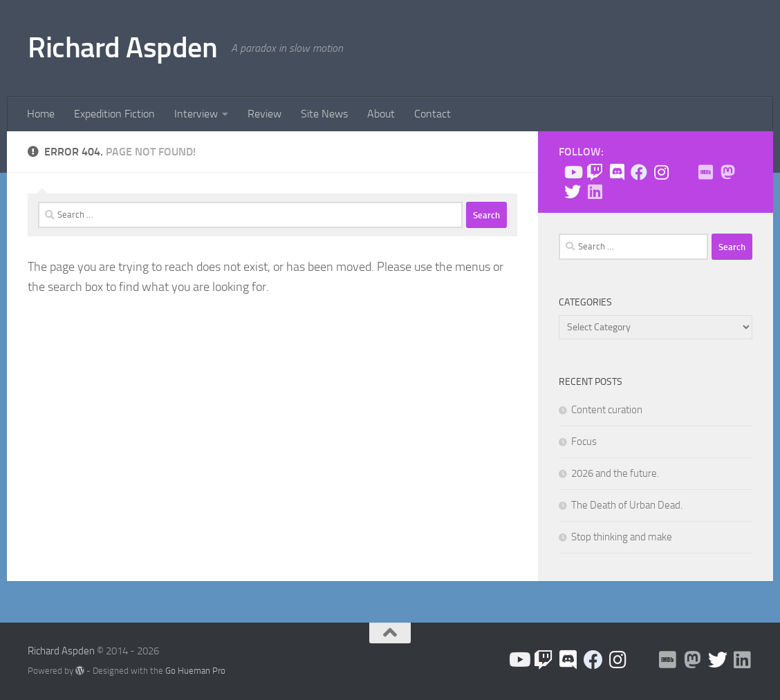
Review (264, 114)
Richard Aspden (122, 48)
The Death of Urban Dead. (627, 505)
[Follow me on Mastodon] (727, 172)
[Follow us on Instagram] (661, 172)
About (381, 114)
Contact (433, 114)
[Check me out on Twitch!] (595, 172)
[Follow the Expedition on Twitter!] (573, 191)
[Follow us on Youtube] (573, 172)
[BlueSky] (683, 173)
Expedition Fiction (114, 114)
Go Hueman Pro (195, 671)
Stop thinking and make (622, 537)
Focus (584, 442)
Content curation (607, 410)
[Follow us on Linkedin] (595, 191)
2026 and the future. (615, 473)
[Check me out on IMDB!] (705, 172)
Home (41, 114)
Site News (324, 114)
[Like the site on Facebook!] (639, 172)
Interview (196, 114)
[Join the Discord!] (617, 172)
